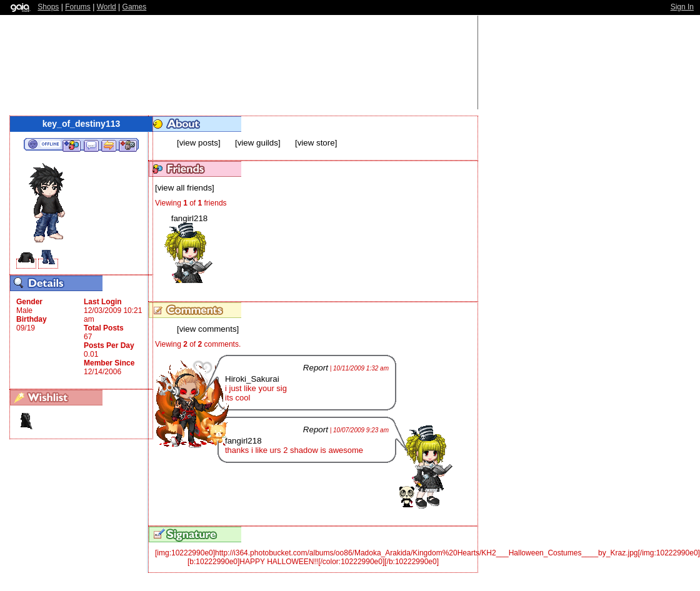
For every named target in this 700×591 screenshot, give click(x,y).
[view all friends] (185, 188)
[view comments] (208, 329)
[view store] (316, 143)
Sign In (682, 7)
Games (135, 7)
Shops (48, 7)
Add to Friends (72, 145)
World (107, 7)
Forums (78, 7)
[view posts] (199, 143)
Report (316, 368)
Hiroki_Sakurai (252, 379)
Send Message (91, 145)
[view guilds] (258, 143)
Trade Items (109, 145)
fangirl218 (190, 218)
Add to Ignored (128, 145)
